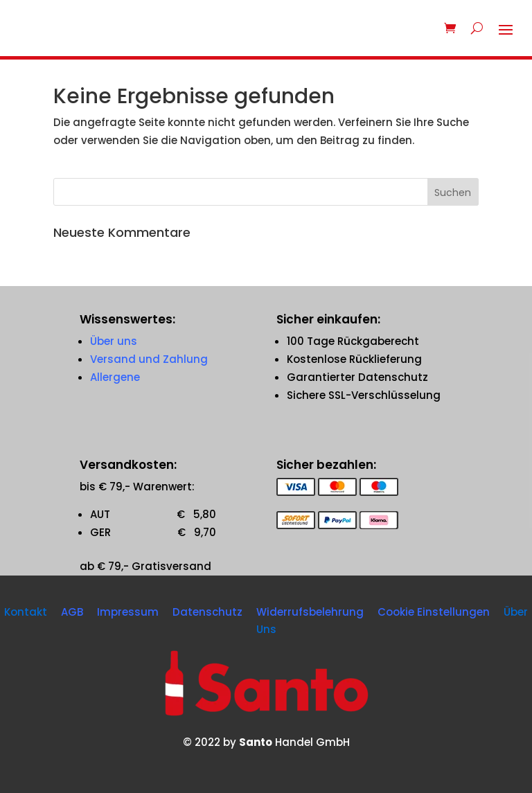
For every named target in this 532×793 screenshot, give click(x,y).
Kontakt (26, 612)
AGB (72, 612)
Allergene (115, 377)
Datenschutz (207, 612)
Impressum (128, 612)
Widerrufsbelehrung (310, 612)
